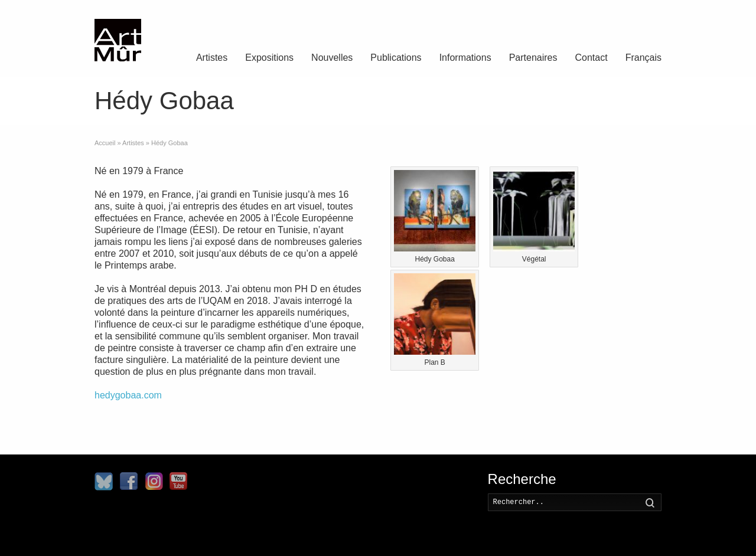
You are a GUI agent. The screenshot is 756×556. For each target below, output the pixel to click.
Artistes (212, 58)
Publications (396, 58)
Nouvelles (332, 58)
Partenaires (533, 58)
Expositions (269, 58)
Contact (592, 58)
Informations (465, 58)
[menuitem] (643, 59)
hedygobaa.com (128, 395)
